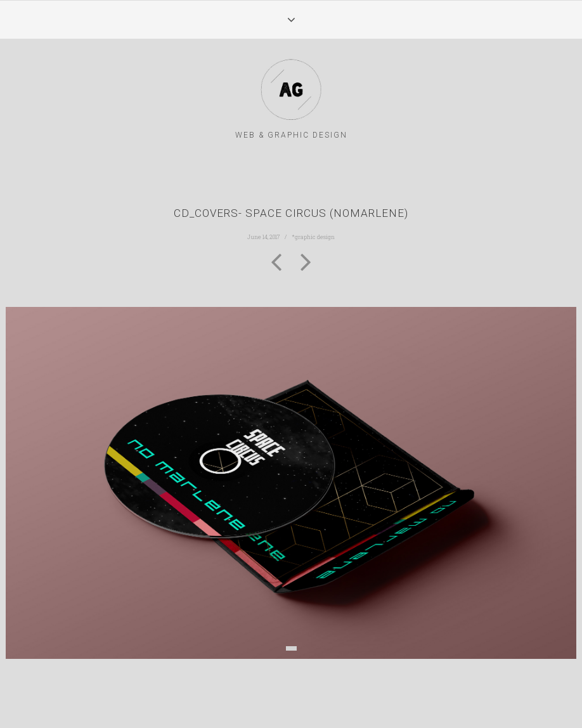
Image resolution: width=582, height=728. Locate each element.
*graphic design (313, 237)
